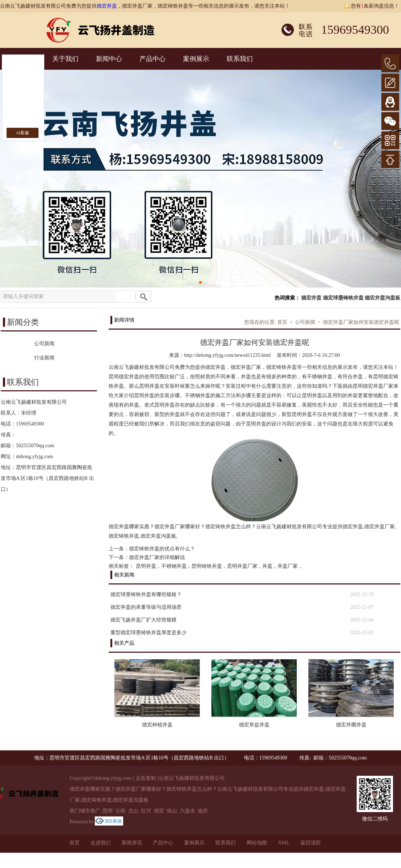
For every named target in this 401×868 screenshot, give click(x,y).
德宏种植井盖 (157, 725)
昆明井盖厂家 (242, 566)
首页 (282, 322)
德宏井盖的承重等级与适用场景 (146, 607)
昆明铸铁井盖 (207, 566)
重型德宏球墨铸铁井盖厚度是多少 (149, 633)
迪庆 (203, 811)
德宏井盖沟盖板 (382, 298)
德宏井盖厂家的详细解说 (157, 557)
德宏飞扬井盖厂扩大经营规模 (143, 620)
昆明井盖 (146, 566)
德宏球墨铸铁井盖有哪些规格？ (146, 594)
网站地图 (257, 843)
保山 (172, 811)
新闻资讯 (132, 843)
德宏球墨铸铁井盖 (343, 298)
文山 (133, 811)
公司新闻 (305, 322)
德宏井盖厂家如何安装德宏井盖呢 (361, 322)
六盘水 (187, 811)
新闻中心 (109, 59)
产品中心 (153, 59)
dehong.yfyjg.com (35, 457)
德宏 (159, 811)
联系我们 (240, 59)
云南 (120, 811)
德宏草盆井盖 (254, 725)
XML (283, 843)
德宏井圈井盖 (351, 725)
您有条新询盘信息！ (372, 6)
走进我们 (101, 843)
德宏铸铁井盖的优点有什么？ (162, 549)
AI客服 (23, 133)
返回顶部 (311, 843)
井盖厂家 (288, 566)
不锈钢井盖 (174, 566)
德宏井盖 (107, 6)
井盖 (267, 566)
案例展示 (196, 59)
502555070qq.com (35, 446)
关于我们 (65, 59)
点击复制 (146, 778)
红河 (146, 811)
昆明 (108, 811)
